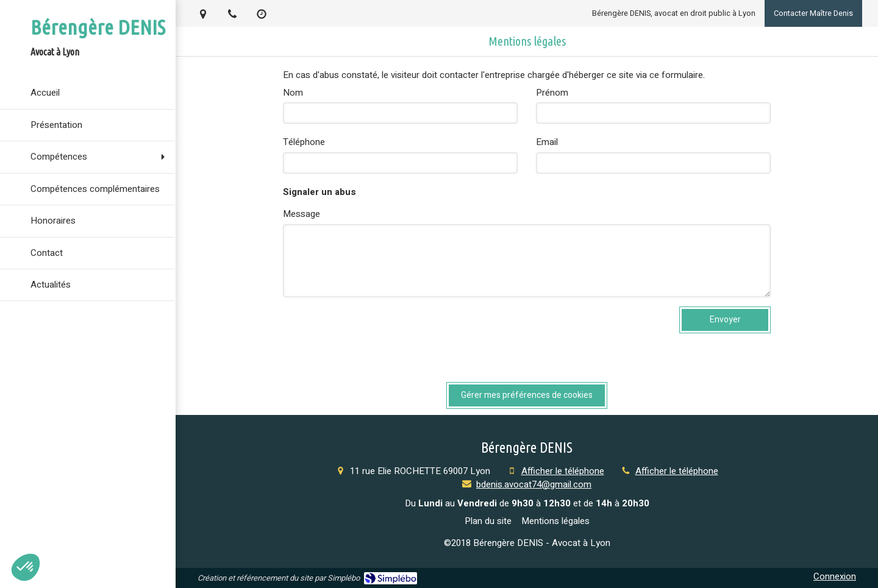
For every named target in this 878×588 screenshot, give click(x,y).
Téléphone (304, 142)
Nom (293, 93)
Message (302, 214)
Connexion (835, 576)
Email (547, 142)
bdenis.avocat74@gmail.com (534, 484)
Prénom (552, 93)
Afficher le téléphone (563, 471)
